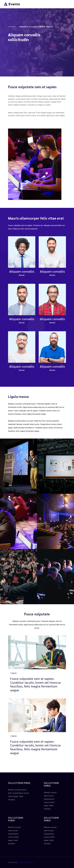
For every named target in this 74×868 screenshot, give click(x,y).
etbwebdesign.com (27, 862)
